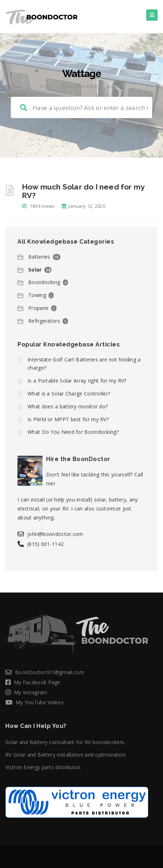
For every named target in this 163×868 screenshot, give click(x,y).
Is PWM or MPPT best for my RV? (68, 419)
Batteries (39, 257)
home (46, 86)
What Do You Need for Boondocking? (73, 432)
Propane (38, 308)
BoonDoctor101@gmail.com (50, 672)
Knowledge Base (79, 86)
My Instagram (31, 692)
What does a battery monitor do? (68, 406)
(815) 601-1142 (45, 544)
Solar (35, 270)
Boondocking (44, 282)
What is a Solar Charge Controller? (69, 394)
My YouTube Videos (40, 702)
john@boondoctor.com (55, 534)
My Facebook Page (37, 682)
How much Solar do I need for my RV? (83, 191)
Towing (37, 295)
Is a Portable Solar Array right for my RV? (77, 381)
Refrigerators (44, 321)
